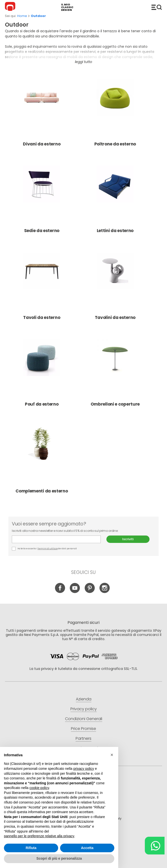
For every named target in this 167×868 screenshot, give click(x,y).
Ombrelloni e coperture (115, 374)
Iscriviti (128, 539)
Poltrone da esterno (115, 113)
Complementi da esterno (42, 460)
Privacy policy (84, 709)
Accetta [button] (87, 848)
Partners (83, 738)
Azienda (84, 699)
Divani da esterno (42, 113)
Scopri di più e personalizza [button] (59, 858)
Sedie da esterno (42, 200)
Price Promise (83, 729)
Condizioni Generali (84, 719)
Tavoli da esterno (42, 287)
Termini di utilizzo (47, 549)
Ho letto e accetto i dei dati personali (44, 549)
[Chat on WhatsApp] (155, 846)
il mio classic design (67, 7)
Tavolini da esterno (115, 287)
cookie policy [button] (39, 788)
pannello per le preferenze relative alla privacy (39, 836)
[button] (112, 755)
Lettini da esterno (115, 200)
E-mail (56, 539)
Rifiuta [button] (31, 848)
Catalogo (157, 7)
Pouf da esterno (42, 374)
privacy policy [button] (84, 769)
